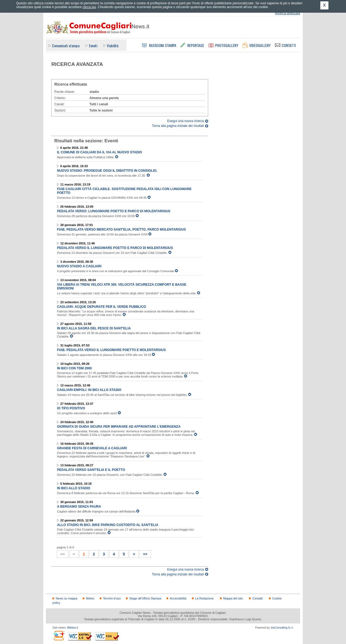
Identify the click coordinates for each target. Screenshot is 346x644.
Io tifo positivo (71, 408)
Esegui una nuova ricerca (186, 121)
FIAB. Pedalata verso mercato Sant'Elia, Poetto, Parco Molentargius (122, 230)
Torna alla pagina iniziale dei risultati (178, 126)
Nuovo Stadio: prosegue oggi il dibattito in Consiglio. (107, 171)
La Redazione (204, 598)
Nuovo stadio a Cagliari (79, 266)
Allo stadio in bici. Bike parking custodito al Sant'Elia (108, 525)
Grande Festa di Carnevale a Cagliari (92, 448)
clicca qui (89, 7)
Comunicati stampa (66, 45)
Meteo (90, 598)
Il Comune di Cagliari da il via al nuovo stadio (99, 152)
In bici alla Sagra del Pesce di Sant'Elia (94, 328)
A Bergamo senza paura (79, 507)
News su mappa (66, 598)
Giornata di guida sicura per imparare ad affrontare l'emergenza (119, 427)
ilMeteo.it (72, 628)
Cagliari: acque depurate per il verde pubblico (102, 307)
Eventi (93, 45)
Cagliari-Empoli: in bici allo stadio (89, 390)
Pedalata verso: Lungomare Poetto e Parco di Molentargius (114, 211)
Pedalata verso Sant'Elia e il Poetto (91, 470)
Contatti (257, 598)
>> (144, 553)
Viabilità (113, 45)
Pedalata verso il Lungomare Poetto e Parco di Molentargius (115, 248)
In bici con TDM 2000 (74, 368)
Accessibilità (178, 598)
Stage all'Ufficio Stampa (145, 598)
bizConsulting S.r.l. (282, 628)
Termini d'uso (112, 598)
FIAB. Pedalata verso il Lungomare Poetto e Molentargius (111, 350)
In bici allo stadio (74, 488)
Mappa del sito (233, 598)
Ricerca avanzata (287, 13)
